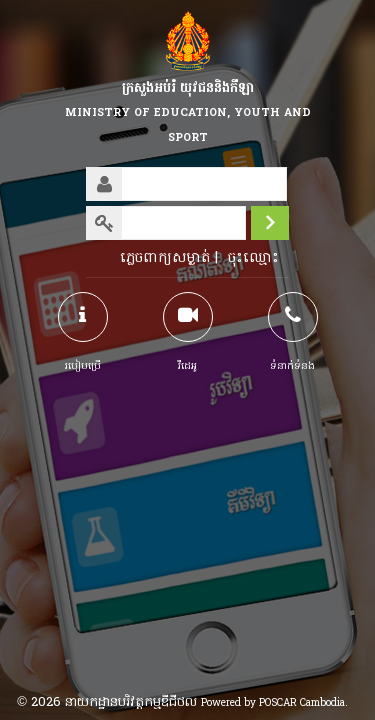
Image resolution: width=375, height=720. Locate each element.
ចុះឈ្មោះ (253, 258)
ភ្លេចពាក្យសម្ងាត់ (165, 258)
